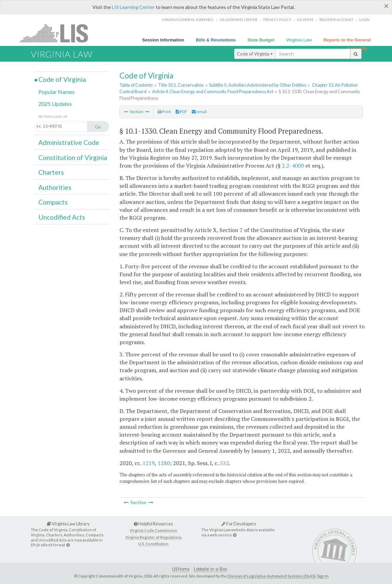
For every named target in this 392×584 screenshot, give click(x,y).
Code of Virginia (255, 54)
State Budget (261, 40)
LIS (58, 33)
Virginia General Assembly (188, 20)
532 (224, 463)
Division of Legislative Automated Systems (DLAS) (272, 576)
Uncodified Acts (62, 217)
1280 (164, 463)
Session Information (163, 40)
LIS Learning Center (133, 7)
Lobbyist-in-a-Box (210, 569)
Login (364, 20)
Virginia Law (299, 40)
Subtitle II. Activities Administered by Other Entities (258, 85)
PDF (181, 112)
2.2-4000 (293, 166)
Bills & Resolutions (216, 40)
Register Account (336, 20)
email (199, 112)
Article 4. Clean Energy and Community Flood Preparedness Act (213, 92)
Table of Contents (136, 85)
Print (164, 112)
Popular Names (56, 92)
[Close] (386, 6)
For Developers (239, 524)
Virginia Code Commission (153, 530)
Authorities (55, 187)
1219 (149, 463)
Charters (51, 172)
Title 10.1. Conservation (181, 85)
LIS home (305, 20)
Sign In (323, 576)
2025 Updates (55, 104)
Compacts (53, 202)
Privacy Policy (277, 20)
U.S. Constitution (153, 544)
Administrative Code (69, 142)
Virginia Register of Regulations (154, 537)
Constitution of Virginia (73, 157)
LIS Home (181, 569)
